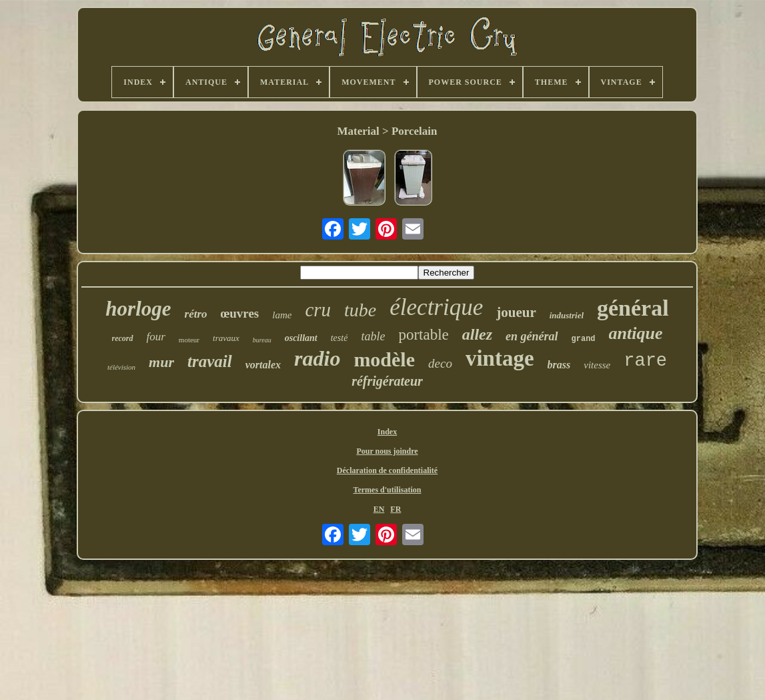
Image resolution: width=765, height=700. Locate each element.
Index (387, 432)
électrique (436, 307)
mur (161, 362)
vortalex (263, 365)
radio (317, 358)
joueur (516, 312)
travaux (226, 338)
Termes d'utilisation (388, 490)
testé (339, 338)
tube (360, 310)
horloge (138, 309)
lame (282, 315)
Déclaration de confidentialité (387, 470)
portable (423, 335)
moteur (189, 340)
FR (396, 509)
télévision (121, 367)
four (156, 337)
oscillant (301, 338)
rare (645, 361)
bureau (262, 340)
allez (477, 334)
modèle (384, 359)
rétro (196, 314)
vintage (500, 358)
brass (559, 365)
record (123, 338)
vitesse (597, 365)
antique (636, 333)
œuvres (240, 313)
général (633, 308)
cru (318, 310)
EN (379, 509)
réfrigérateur (387, 381)
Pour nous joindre (387, 451)
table (373, 336)
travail (210, 361)
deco (440, 363)
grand (584, 339)
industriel (567, 315)
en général (532, 336)
